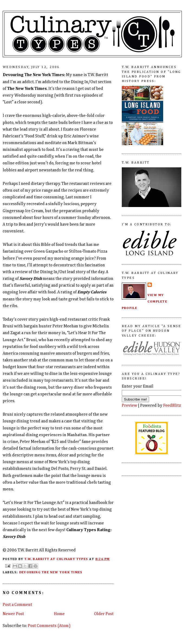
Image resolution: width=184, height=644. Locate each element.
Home (59, 614)
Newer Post (13, 614)
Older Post (104, 614)
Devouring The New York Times (51, 572)
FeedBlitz (172, 406)
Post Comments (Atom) (49, 626)
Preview (129, 406)
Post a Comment (17, 605)
